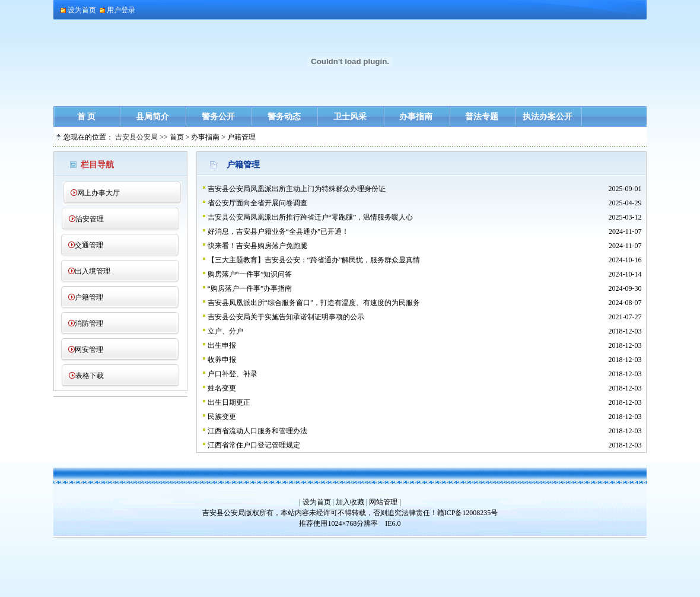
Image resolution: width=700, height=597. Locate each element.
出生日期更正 (229, 402)
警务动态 (284, 117)
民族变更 (222, 417)
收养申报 (222, 360)
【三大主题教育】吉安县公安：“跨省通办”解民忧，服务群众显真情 (314, 260)
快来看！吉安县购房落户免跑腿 (257, 246)
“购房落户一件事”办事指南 (250, 288)
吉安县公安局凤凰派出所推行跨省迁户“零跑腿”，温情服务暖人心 (311, 217)
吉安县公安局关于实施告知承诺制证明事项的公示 (286, 317)
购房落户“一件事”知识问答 (250, 274)
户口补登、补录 (233, 374)
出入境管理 (93, 271)
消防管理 (89, 323)
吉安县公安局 (136, 137)
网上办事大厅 (98, 193)
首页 (177, 137)
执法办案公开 (548, 117)
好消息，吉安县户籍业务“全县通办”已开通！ (279, 231)
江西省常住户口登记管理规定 (254, 445)
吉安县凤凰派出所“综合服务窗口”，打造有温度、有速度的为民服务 (314, 303)
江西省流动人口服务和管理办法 (257, 431)
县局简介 (152, 117)
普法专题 (482, 117)
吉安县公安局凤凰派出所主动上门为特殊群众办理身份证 (297, 189)
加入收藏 (350, 502)
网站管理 (383, 502)
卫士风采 (350, 117)
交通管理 (89, 245)
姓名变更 (222, 388)
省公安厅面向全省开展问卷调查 (257, 203)
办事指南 (416, 117)
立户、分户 (225, 331)
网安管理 (89, 350)
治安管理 (90, 219)
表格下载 (90, 376)
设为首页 (317, 502)
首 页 (87, 117)
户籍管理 (89, 297)
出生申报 (222, 345)
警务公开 (218, 117)
